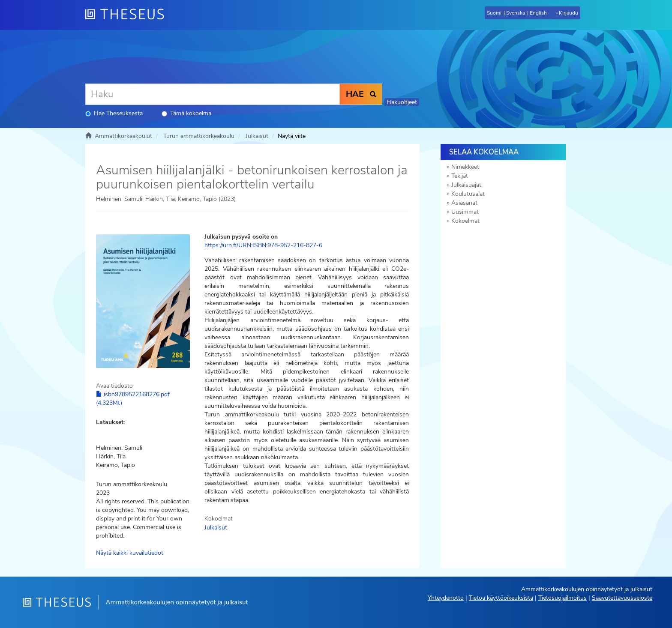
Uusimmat (465, 212)
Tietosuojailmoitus (562, 598)
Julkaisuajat (466, 185)
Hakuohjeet (402, 102)
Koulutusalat (468, 194)
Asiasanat (464, 203)
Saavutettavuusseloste (622, 598)
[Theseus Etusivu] (128, 15)
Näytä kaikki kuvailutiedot (130, 553)
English (538, 13)
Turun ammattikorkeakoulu (199, 136)
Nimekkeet (465, 167)
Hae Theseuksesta (114, 113)
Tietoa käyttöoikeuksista (501, 598)
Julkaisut (257, 136)
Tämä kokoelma (186, 113)
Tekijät (460, 176)
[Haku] (213, 94)
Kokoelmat (465, 221)
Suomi (494, 13)
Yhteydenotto (446, 598)
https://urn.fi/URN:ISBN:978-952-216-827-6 (263, 245)
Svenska (516, 13)
